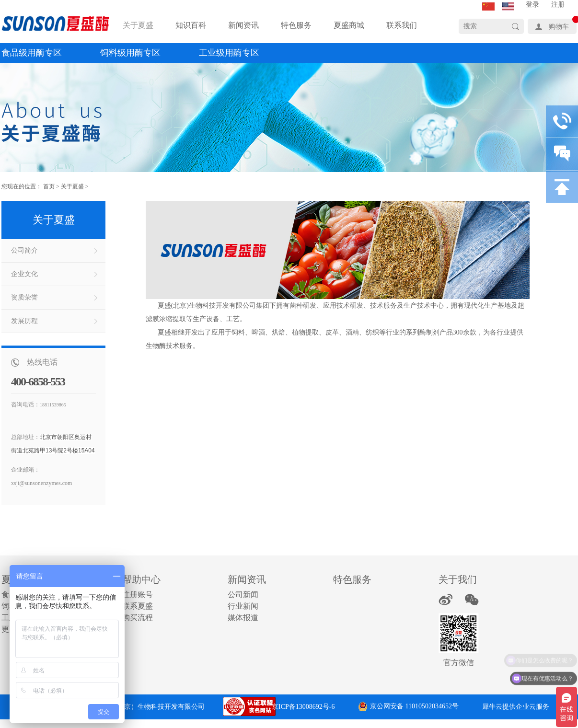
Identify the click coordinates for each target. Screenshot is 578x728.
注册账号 (138, 595)
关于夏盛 (72, 186)
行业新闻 (243, 606)
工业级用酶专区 (229, 53)
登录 (532, 5)
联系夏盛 (138, 606)
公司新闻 (243, 595)
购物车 (559, 27)
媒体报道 (243, 618)
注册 (558, 5)
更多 (9, 629)
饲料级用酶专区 (130, 53)
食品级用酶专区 (32, 53)
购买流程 (138, 618)
